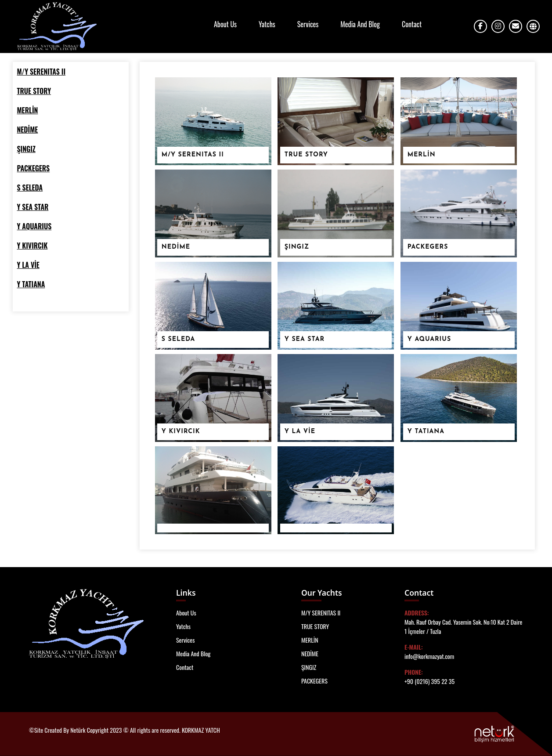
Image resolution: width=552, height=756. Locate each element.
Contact (412, 24)
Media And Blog (360, 24)
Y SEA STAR (305, 339)
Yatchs (267, 24)
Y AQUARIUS (429, 339)
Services (308, 24)
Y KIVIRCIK (181, 432)
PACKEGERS (428, 247)
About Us (225, 24)
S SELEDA (178, 339)
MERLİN (422, 155)
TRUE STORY (306, 155)
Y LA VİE (300, 432)
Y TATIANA (426, 432)
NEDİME (176, 247)
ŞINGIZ (297, 247)
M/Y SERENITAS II (193, 155)
